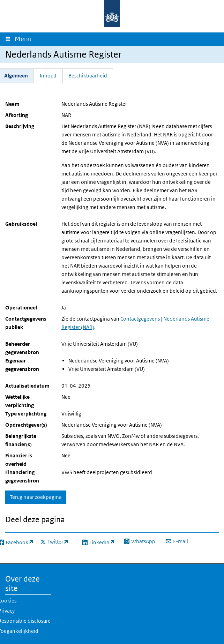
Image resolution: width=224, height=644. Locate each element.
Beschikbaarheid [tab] (88, 76)
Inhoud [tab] (48, 76)
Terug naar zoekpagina (36, 497)
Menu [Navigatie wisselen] (25, 39)
